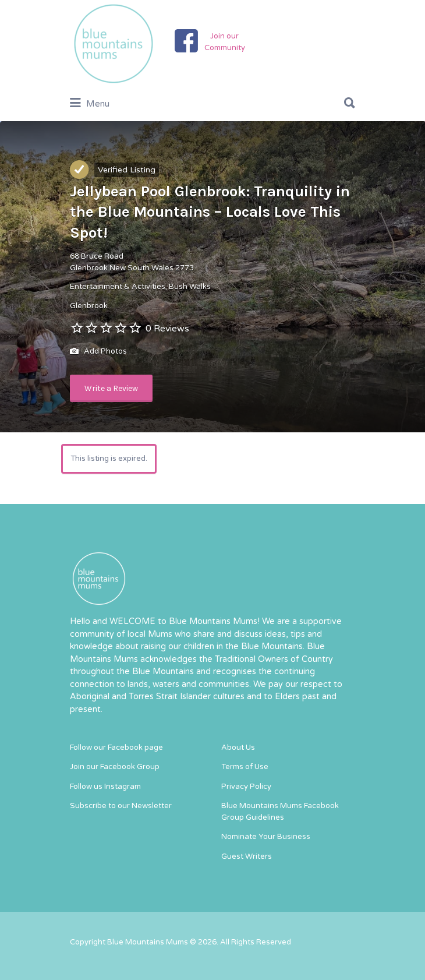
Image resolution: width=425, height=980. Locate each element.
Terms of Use (245, 767)
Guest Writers (247, 856)
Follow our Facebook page (116, 748)
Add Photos (98, 352)
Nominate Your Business (266, 837)
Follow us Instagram (105, 787)
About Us (238, 748)
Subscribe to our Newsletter (121, 806)
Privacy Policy (246, 787)
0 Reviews (167, 329)
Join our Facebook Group (115, 767)
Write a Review (111, 388)
